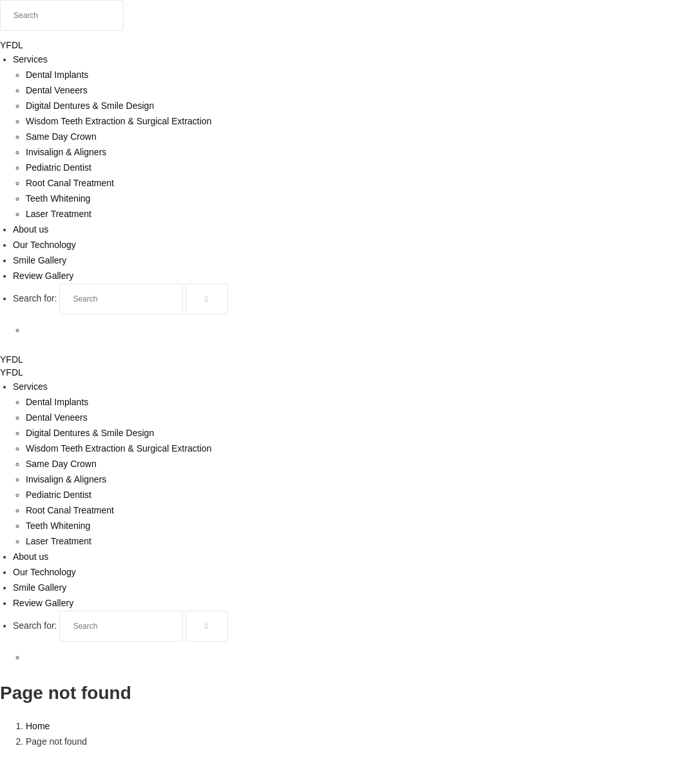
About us (31, 229)
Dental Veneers (57, 90)
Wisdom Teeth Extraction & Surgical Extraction (119, 121)
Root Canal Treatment (70, 183)
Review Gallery (43, 276)
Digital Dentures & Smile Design (90, 106)
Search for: (35, 298)
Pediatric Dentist (59, 167)
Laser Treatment (59, 214)
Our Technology (44, 245)
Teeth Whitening (58, 198)
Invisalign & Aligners (66, 152)
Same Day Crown (61, 137)
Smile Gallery (40, 260)
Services (30, 59)
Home (38, 726)
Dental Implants (57, 75)
